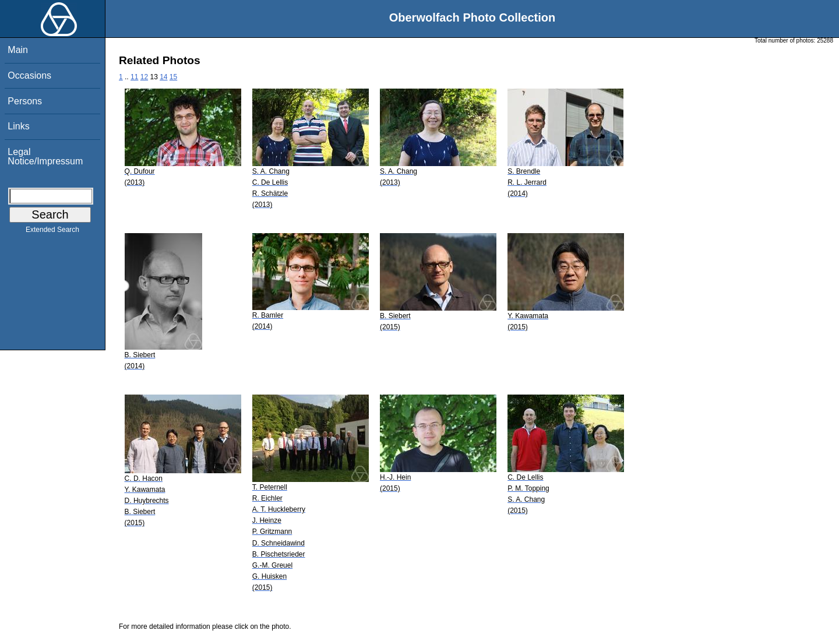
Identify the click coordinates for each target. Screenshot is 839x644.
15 (173, 77)
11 (134, 77)
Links (18, 126)
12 (144, 77)
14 (163, 77)
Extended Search (52, 232)
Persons (25, 101)
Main (18, 50)
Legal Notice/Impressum (45, 156)
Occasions (29, 75)
